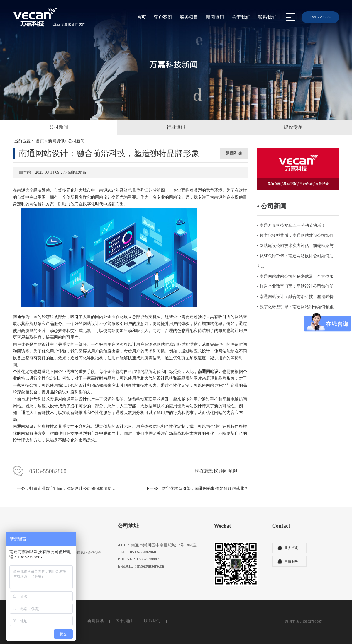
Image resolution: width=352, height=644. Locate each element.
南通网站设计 (25, 430)
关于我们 (241, 17)
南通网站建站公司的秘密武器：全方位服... (298, 276)
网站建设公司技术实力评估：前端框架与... (298, 246)
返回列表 (234, 153)
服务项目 (189, 17)
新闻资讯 (215, 17)
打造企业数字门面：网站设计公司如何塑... (298, 286)
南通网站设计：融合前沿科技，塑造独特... (298, 297)
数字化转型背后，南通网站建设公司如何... (298, 235)
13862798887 (320, 17)
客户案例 (163, 17)
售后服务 (291, 565)
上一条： (66, 493)
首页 (141, 17)
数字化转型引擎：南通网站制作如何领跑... (298, 307)
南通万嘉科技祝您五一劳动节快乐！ (292, 225)
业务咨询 (291, 552)
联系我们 (267, 17)
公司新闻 (76, 141)
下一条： (197, 493)
